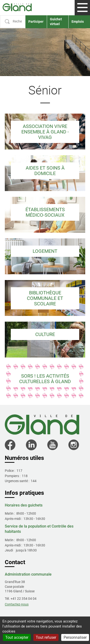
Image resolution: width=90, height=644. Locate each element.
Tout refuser (46, 637)
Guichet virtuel (56, 22)
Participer (36, 22)
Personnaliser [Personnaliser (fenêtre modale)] (75, 637)
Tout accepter (17, 637)
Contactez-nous (17, 604)
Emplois (78, 22)
